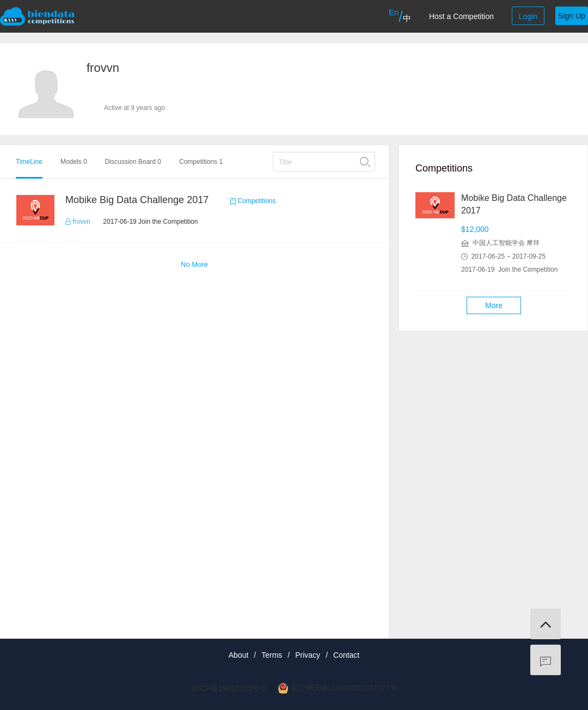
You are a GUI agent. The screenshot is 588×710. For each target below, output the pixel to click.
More (494, 305)
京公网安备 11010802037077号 (344, 688)
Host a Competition (461, 16)
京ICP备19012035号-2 (229, 688)
